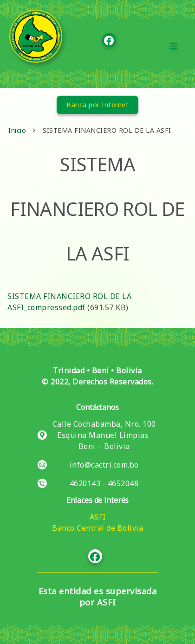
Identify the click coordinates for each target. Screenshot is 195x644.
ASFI (98, 517)
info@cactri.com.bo (104, 465)
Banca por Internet (97, 105)
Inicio (17, 130)
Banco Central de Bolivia (97, 528)
